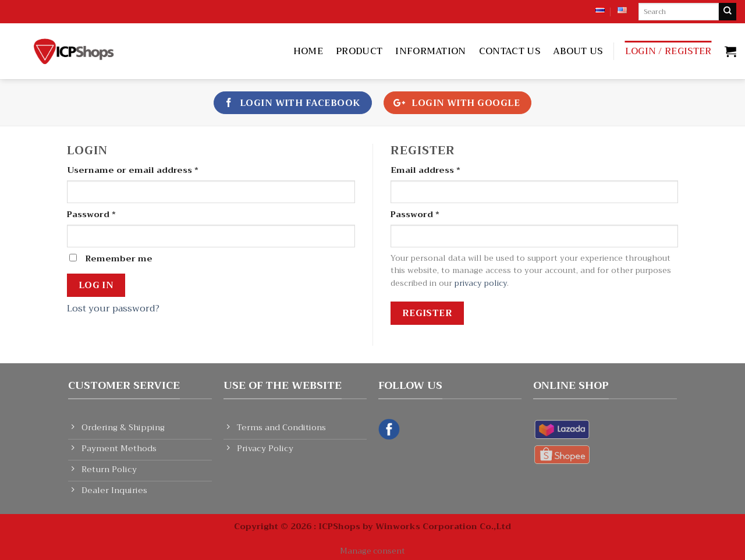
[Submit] (728, 12)
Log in (96, 285)
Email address (425, 170)
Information (431, 51)
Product (359, 51)
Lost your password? (113, 309)
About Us (578, 51)
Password (91, 215)
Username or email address (133, 170)
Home (308, 51)
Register (428, 313)
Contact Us (510, 51)
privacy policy (481, 283)
